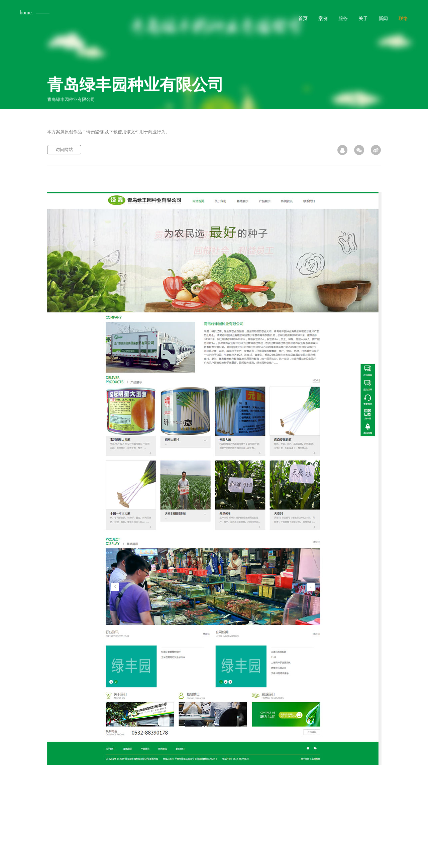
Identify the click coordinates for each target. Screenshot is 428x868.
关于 (363, 18)
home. (26, 13)
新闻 (383, 18)
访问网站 (64, 150)
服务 (343, 18)
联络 (403, 18)
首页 (303, 18)
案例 (323, 18)
